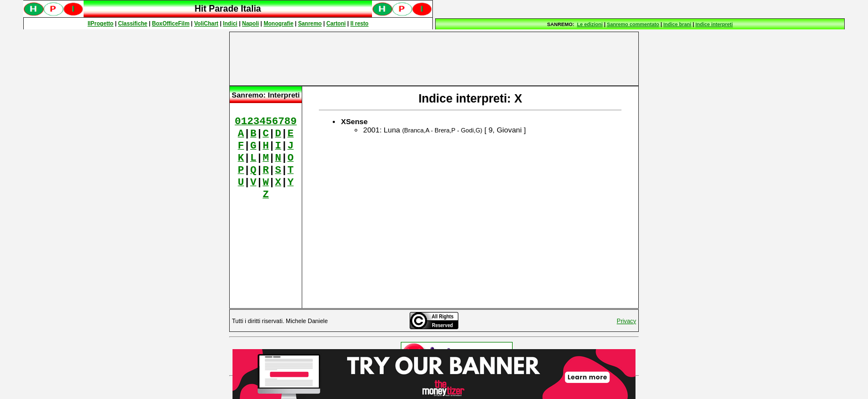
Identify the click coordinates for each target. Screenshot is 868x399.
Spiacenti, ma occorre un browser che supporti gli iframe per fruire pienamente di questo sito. (228, 15)
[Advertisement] (434, 59)
